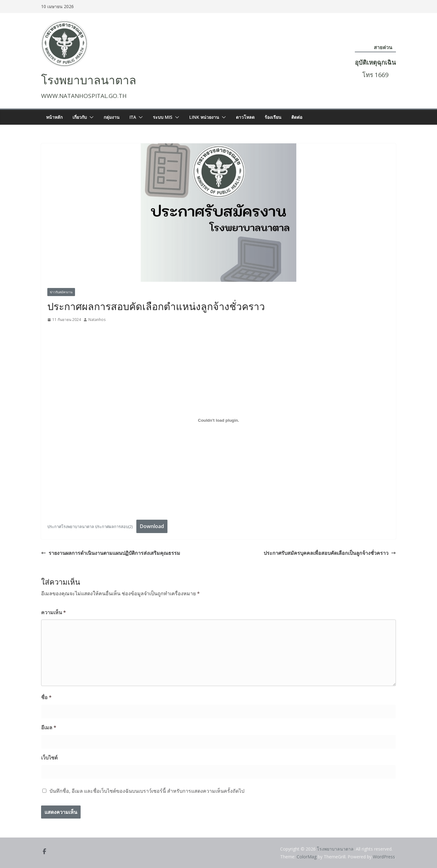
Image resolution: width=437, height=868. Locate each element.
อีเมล (49, 727)
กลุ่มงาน (112, 117)
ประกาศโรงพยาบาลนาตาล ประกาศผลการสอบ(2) (90, 527)
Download (152, 526)
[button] (90, 117)
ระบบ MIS (163, 117)
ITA (133, 117)
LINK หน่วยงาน (204, 117)
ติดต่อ (297, 117)
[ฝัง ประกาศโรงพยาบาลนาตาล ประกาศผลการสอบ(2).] (218, 420)
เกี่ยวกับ (80, 117)
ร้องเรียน (273, 117)
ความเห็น (54, 612)
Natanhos (97, 320)
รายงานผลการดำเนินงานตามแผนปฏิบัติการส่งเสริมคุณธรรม (111, 553)
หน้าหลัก (54, 117)
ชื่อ (46, 697)
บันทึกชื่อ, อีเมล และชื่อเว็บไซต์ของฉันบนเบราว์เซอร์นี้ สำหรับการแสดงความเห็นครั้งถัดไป (147, 791)
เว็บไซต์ (49, 758)
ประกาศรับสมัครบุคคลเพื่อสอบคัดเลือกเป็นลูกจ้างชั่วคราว (330, 553)
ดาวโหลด (245, 117)
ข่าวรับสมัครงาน (61, 292)
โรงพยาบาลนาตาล (89, 80)
